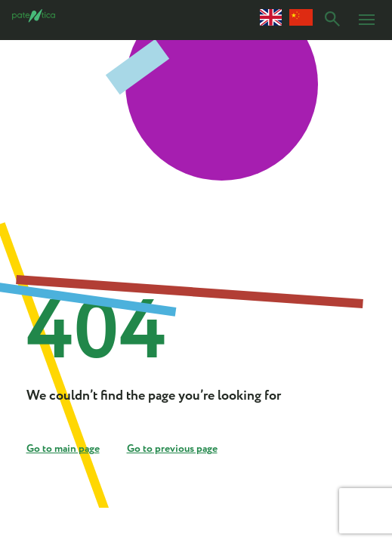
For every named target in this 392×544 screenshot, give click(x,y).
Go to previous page (172, 449)
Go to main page (63, 449)
